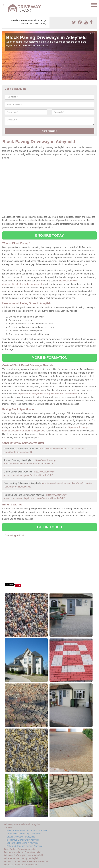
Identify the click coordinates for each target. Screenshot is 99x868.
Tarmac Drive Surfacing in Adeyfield (24, 834)
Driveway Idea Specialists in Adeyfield (22, 824)
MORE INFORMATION (49, 358)
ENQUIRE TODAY (49, 235)
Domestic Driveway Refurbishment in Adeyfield (27, 861)
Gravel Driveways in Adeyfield (21, 837)
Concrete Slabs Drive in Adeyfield (23, 843)
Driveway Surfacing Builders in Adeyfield (24, 855)
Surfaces (8, 827)
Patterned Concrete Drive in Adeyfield (24, 846)
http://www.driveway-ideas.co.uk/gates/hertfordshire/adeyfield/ (48, 394)
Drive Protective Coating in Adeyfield (22, 858)
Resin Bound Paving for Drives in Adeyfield (27, 831)
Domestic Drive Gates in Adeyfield (21, 865)
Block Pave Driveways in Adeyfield (23, 840)
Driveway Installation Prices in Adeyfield (23, 852)
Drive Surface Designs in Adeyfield (21, 849)
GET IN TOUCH (49, 527)
